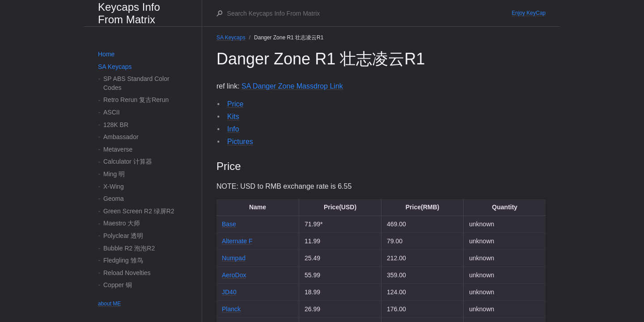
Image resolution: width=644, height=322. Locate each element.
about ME (109, 304)
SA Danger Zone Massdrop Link (292, 86)
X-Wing (114, 186)
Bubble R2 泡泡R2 (129, 248)
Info (233, 129)
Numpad (234, 258)
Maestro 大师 (122, 223)
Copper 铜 (118, 285)
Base (229, 224)
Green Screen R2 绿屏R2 (139, 211)
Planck (231, 309)
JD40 (229, 292)
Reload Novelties (127, 273)
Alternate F (237, 241)
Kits (233, 117)
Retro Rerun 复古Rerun (136, 100)
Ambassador (121, 137)
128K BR (116, 125)
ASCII (112, 112)
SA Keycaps (115, 67)
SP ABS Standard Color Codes (136, 83)
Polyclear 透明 (123, 236)
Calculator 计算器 (128, 161)
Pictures (240, 142)
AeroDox (234, 275)
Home (106, 54)
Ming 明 (114, 174)
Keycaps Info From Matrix (129, 13)
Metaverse (118, 149)
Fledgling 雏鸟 (123, 260)
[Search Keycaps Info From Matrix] (369, 13)
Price (235, 104)
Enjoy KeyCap (529, 13)
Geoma (114, 199)
